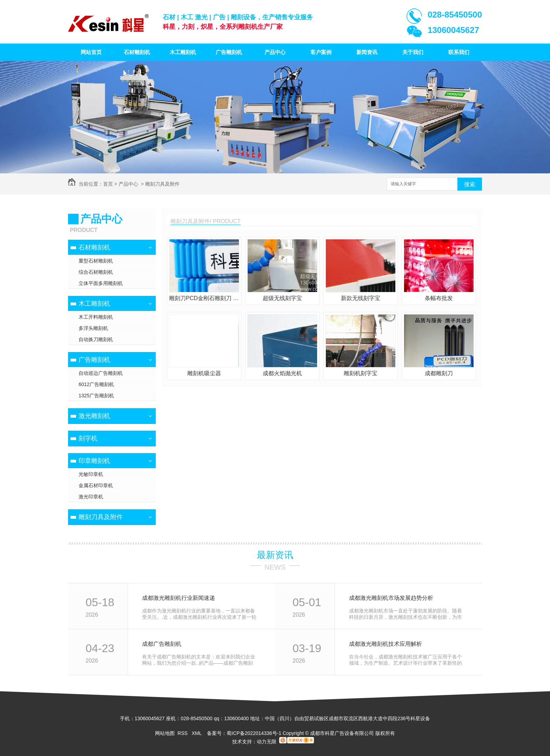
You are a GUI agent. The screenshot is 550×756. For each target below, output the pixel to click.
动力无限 (267, 742)
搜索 (470, 184)
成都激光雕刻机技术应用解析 (385, 644)
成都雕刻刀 (439, 373)
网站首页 (91, 52)
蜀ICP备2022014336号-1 (254, 733)
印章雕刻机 (94, 461)
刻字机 (88, 438)
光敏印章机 (91, 474)
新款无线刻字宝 (361, 298)
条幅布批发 (439, 298)
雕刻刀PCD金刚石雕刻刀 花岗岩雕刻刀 (204, 298)
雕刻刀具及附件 (162, 184)
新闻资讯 (367, 52)
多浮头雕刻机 (93, 328)
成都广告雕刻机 (162, 644)
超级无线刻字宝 (282, 298)
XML (197, 733)
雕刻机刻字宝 (361, 373)
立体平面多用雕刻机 (101, 283)
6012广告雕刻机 (96, 384)
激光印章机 (91, 497)
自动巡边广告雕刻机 (101, 373)
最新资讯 (275, 555)
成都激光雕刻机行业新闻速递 (179, 598)
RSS (183, 733)
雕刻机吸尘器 (204, 373)
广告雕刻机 (229, 52)
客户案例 (321, 52)
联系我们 (459, 52)
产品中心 (275, 52)
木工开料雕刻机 (96, 317)
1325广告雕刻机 (96, 396)
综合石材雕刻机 (96, 272)
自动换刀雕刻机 (96, 339)
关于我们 (413, 52)
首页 (108, 184)
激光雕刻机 (94, 416)
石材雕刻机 (137, 52)
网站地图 (165, 733)
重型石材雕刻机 (96, 261)
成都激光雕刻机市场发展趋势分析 (391, 598)
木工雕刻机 (183, 52)
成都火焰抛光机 (282, 373)
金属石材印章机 (96, 485)
